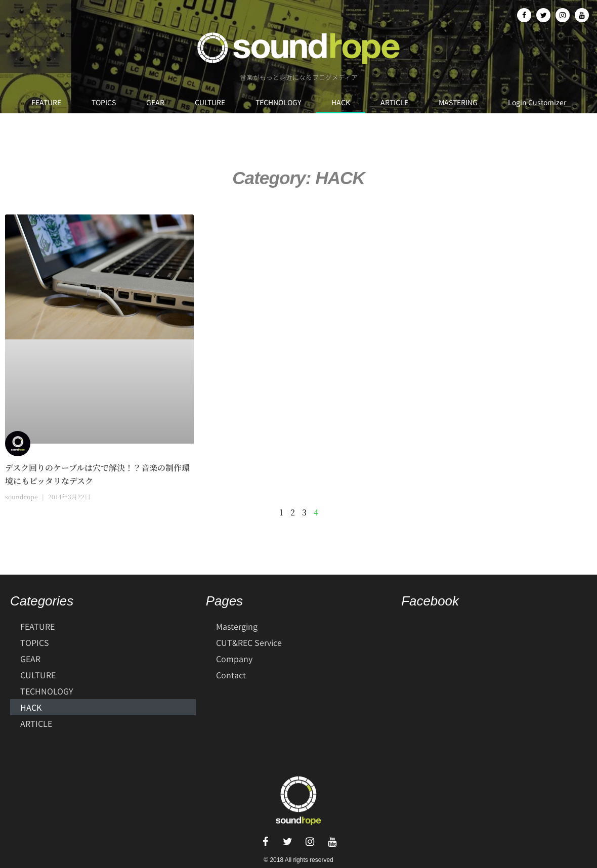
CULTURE (210, 102)
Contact (231, 675)
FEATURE (46, 102)
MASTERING (458, 102)
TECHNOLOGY (278, 102)
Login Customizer (537, 102)
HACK (341, 102)
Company (234, 659)
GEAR (155, 102)
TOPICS (104, 102)
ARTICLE (394, 102)
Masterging (237, 626)
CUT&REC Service (249, 642)
